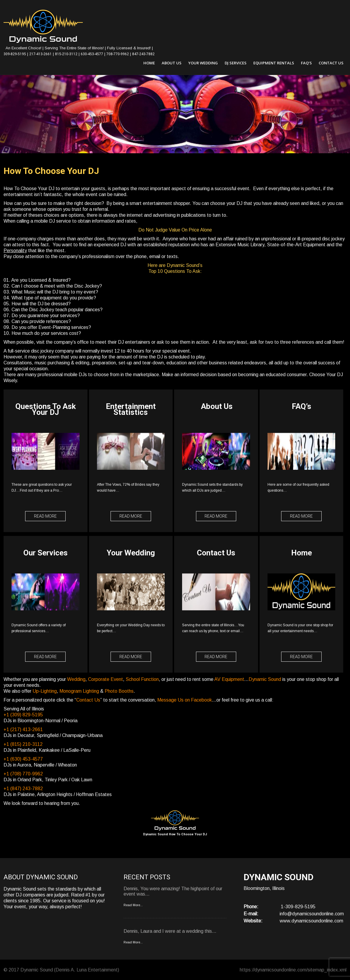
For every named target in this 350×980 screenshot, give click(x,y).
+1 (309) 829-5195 (23, 714)
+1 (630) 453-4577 (23, 759)
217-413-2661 (40, 54)
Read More (46, 516)
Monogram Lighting (79, 691)
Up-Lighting (45, 691)
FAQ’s (306, 63)
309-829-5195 (15, 54)
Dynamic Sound (265, 679)
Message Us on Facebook (185, 700)
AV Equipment (229, 679)
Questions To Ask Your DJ (46, 410)
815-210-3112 (66, 54)
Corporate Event (106, 679)
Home (149, 63)
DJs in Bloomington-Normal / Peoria (40, 720)
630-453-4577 (92, 54)
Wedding (76, 679)
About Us (172, 63)
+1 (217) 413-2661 (23, 729)
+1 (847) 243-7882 (23, 788)
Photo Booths (119, 691)
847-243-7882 (143, 54)
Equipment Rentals (274, 63)
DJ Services (236, 63)
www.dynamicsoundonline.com (311, 921)
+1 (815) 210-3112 (23, 744)
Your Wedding (203, 63)
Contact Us (331, 63)
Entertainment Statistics (131, 410)
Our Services (46, 553)
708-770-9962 (118, 54)
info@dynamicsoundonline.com (312, 913)
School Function (142, 679)
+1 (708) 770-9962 (23, 773)
